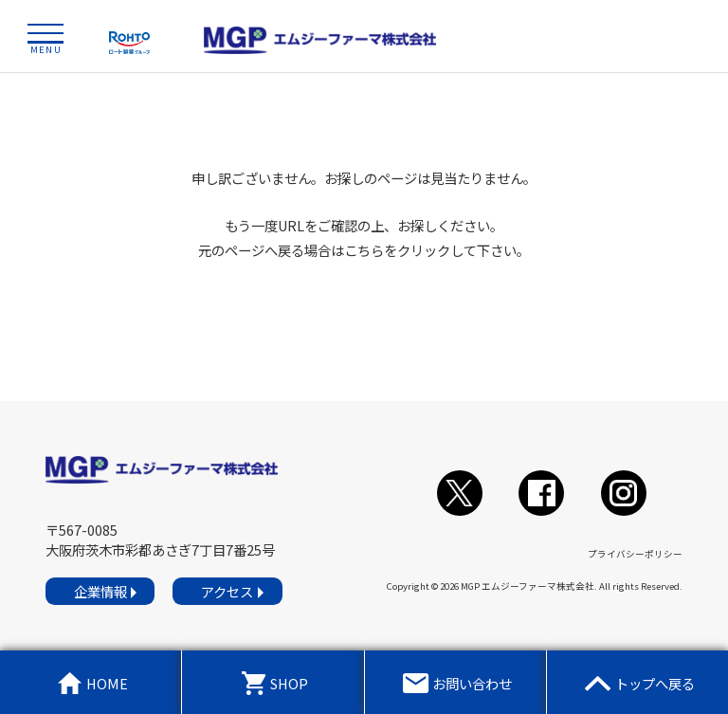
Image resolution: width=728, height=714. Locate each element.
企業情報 (100, 591)
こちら (364, 250)
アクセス (227, 591)
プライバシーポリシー (635, 554)
